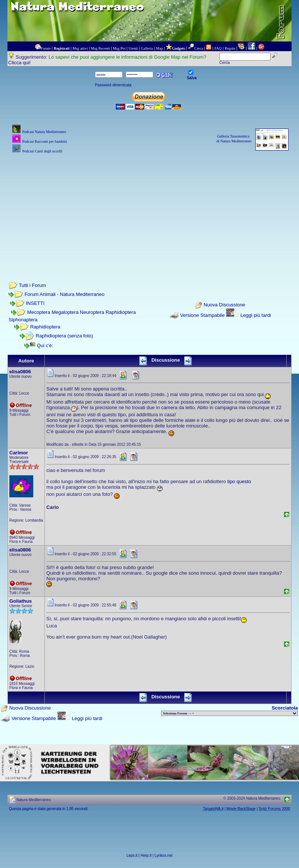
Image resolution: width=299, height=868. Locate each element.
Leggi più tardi (256, 315)
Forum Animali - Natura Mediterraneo (65, 294)
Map (159, 48)
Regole (230, 48)
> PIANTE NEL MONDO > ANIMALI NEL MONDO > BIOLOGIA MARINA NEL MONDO (229, 713)
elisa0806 (20, 372)
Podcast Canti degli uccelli (42, 151)
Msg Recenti (100, 48)
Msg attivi (80, 48)
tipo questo (239, 481)
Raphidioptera (45, 327)
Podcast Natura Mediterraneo (44, 132)
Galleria (147, 48)
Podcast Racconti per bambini (44, 141)
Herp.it (146, 855)
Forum (46, 48)
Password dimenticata (113, 85)
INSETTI (35, 303)
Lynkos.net (164, 855)
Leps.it (132, 855)
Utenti (133, 48)
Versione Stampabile (202, 315)
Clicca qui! (19, 63)
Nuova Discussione (224, 305)
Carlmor (19, 453)
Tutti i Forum (32, 285)
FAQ (218, 48)
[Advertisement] (150, 207)
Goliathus (21, 601)
